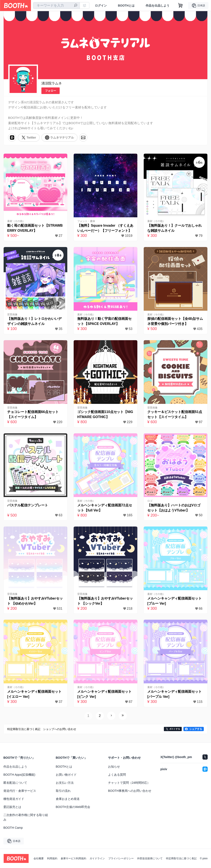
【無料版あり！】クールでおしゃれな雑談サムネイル (174, 228)
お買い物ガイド (66, 775)
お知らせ (114, 767)
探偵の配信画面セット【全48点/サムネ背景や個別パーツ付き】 (175, 321)
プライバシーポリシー (121, 858)
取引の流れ (63, 791)
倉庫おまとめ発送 (68, 799)
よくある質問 (117, 775)
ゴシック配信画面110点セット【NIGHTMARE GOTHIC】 (105, 414)
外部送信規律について (150, 858)
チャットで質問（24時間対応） (129, 783)
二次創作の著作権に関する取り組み (26, 817)
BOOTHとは (126, 6)
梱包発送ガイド (14, 799)
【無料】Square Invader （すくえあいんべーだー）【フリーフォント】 (105, 228)
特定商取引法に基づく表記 (181, 858)
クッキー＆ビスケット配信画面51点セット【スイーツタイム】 (175, 414)
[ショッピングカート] (180, 6)
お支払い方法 (65, 783)
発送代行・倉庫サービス (20, 791)
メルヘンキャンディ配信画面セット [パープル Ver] (174, 694)
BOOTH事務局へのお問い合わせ (130, 791)
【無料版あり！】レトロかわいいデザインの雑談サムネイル (34, 321)
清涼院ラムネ (52, 83)
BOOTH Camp (13, 828)
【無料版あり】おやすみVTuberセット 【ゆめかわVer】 (35, 601)
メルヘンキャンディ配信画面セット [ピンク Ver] (104, 694)
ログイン (101, 6)
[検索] (76, 6)
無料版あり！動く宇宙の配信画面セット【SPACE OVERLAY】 (104, 321)
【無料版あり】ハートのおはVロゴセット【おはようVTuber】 (174, 508)
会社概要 (39, 858)
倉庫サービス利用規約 (73, 858)
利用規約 (52, 858)
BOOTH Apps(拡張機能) (19, 775)
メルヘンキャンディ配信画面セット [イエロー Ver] (34, 694)
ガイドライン (97, 858)
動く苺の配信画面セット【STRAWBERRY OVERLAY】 (35, 228)
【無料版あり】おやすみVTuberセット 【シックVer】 (105, 601)
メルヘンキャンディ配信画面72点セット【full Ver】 (105, 508)
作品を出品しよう (158, 6)
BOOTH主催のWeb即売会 (73, 807)
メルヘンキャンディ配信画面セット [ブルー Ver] (174, 601)
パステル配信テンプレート (28, 505)
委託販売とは (12, 807)
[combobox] (56, 6)
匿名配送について (15, 783)
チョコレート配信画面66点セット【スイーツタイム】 (33, 414)
